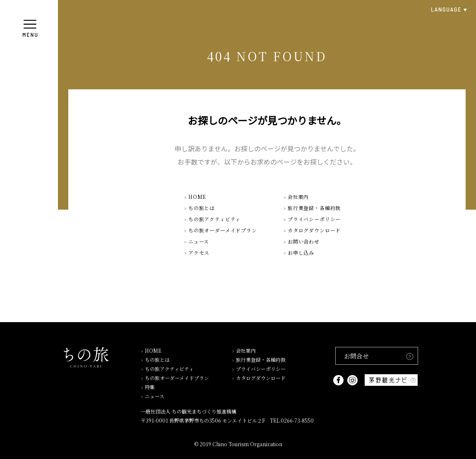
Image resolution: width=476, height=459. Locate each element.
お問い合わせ (304, 241)
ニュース (199, 241)
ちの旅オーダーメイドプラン (223, 230)
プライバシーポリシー (314, 219)
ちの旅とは (202, 208)
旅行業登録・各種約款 (314, 208)
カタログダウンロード (314, 230)
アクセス (199, 252)
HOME (197, 197)
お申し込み (301, 252)
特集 (150, 387)
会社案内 (298, 197)
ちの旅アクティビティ (214, 219)
